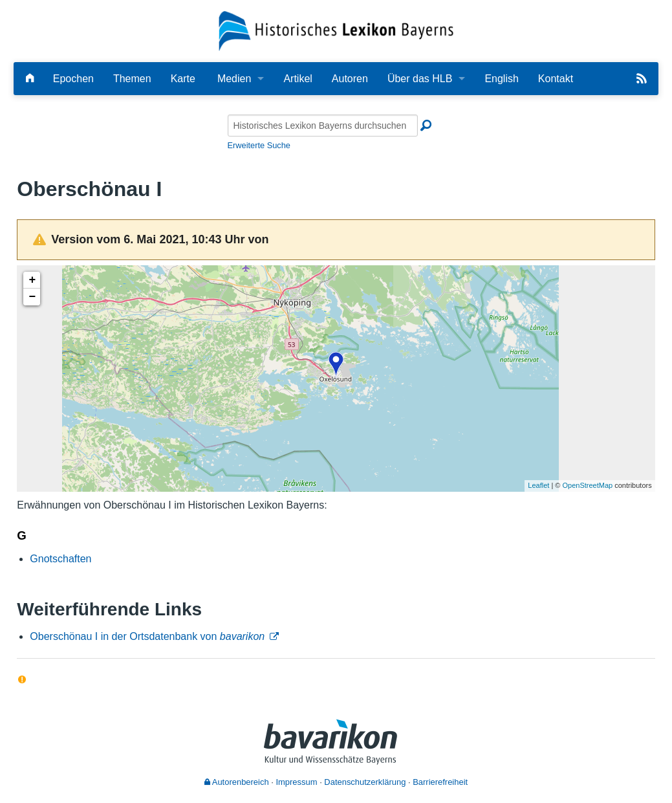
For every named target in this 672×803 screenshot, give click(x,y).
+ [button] (32, 280)
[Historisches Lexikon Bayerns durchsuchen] (323, 126)
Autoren (350, 79)
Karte (183, 79)
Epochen (73, 79)
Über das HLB (420, 79)
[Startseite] (336, 30)
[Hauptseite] (30, 79)
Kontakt (556, 79)
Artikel (298, 79)
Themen (132, 79)
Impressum (296, 782)
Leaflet (538, 485)
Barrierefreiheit (440, 782)
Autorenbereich (237, 782)
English (501, 79)
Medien (234, 79)
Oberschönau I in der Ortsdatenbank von (147, 636)
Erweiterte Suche (259, 145)
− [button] (32, 297)
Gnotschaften (60, 559)
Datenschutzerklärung (365, 782)
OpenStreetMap (588, 485)
